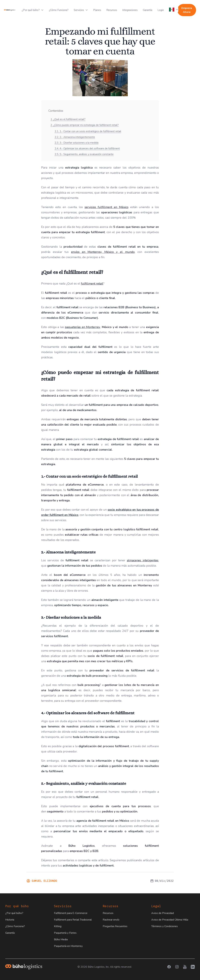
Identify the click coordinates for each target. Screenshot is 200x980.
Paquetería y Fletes (65, 933)
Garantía (148, 10)
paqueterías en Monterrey (82, 327)
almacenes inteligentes (143, 560)
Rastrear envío (111, 920)
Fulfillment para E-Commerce (71, 913)
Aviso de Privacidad (163, 913)
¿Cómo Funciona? (59, 10)
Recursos (112, 10)
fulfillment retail (92, 284)
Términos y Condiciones (165, 926)
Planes (97, 10)
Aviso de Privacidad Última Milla (170, 920)
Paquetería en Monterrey (68, 946)
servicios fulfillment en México (107, 207)
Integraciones (130, 10)
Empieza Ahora (187, 10)
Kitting (58, 926)
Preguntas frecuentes (115, 926)
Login (161, 10)
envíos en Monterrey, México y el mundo (103, 252)
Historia (10, 920)
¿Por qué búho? (14, 913)
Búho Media (61, 939)
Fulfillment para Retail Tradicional (73, 920)
